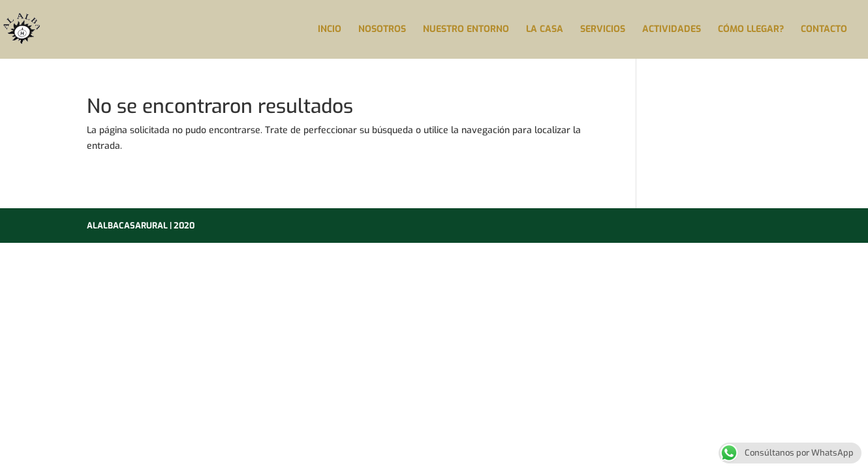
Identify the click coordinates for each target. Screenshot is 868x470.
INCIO (330, 30)
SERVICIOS (603, 30)
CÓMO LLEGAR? (751, 30)
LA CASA (545, 30)
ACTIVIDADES (672, 30)
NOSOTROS (382, 30)
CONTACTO (824, 30)
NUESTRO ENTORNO (466, 30)
